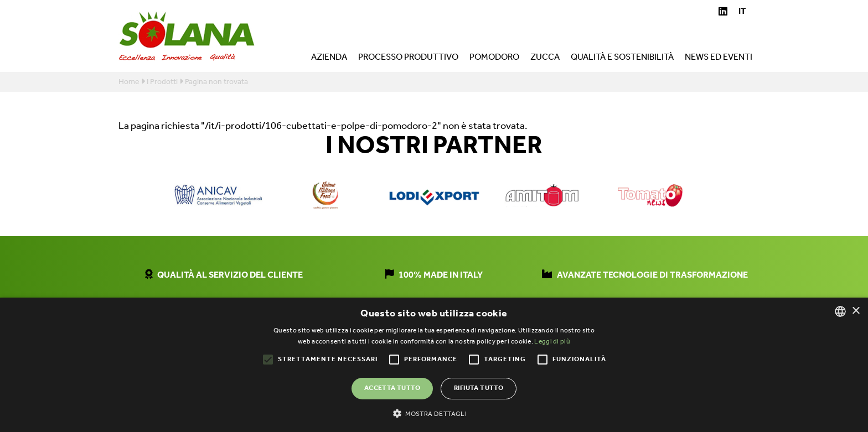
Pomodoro (494, 59)
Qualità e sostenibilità (622, 59)
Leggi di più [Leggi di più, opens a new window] (552, 342)
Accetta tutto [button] (392, 388)
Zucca (545, 59)
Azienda (329, 59)
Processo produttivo (408, 59)
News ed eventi (719, 59)
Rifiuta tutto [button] (479, 388)
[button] (434, 413)
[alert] (434, 365)
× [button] (856, 311)
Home (129, 82)
